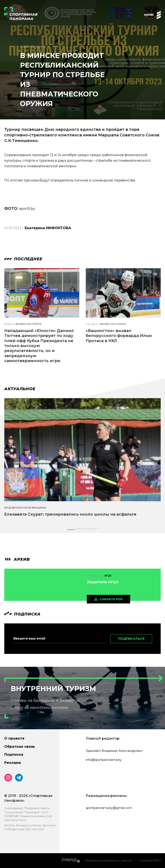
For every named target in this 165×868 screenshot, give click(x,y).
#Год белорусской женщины (25, 508)
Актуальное (20, 389)
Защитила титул (103, 582)
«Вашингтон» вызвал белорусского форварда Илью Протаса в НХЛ (119, 336)
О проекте (14, 738)
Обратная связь (20, 747)
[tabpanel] (82, 461)
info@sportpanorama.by (104, 760)
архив (17, 559)
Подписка (14, 755)
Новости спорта (33, 47)
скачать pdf (111, 599)
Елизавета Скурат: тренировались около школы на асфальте (70, 514)
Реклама (13, 763)
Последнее (23, 259)
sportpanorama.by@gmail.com (109, 808)
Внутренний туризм (53, 689)
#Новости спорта (28, 324)
